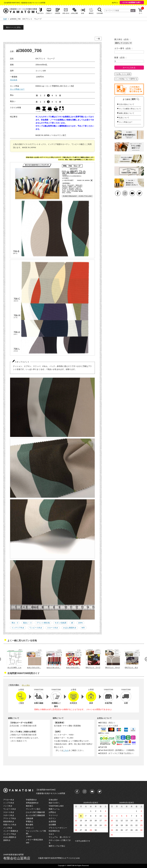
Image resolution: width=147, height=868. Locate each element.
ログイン (115, 3)
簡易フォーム (54, 809)
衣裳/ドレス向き (10, 825)
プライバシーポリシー (58, 828)
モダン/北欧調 (60, 623)
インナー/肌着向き (11, 831)
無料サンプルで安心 (57, 846)
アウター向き (9, 800)
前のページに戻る (13, 27)
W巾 (83, 628)
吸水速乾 (30, 825)
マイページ (53, 815)
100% (80, 623)
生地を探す (53, 800)
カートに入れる (129, 68)
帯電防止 (30, 822)
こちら (66, 750)
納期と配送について (127, 113)
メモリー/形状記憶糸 (34, 840)
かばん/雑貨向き (70, 628)
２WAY (29, 837)
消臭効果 (30, 818)
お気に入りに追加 (123, 74)
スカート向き (53, 628)
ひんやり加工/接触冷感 (35, 812)
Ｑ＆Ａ (51, 834)
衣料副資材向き (32, 803)
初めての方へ (54, 803)
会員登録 (52, 822)
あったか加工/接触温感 (35, 815)
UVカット (30, 828)
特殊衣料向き (9, 822)
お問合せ (52, 812)
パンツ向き (8, 806)
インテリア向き (18, 628)
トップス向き (9, 803)
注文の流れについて (127, 104)
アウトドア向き (10, 818)
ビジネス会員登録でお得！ (132, 2)
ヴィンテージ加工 (33, 809)
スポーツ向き (9, 815)
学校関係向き (31, 800)
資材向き (7, 840)
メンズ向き (8, 828)
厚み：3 (15, 623)
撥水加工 (30, 806)
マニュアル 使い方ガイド (60, 837)
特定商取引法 (54, 831)
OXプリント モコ (131, 667)
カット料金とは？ (17, 89)
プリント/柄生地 (43, 623)
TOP (5, 19)
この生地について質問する (126, 79)
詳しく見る (26, 685)
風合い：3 (27, 623)
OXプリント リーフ (93, 667)
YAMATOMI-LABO (56, 806)
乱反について (124, 118)
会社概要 (52, 825)
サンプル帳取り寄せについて (130, 109)
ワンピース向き (36, 628)
